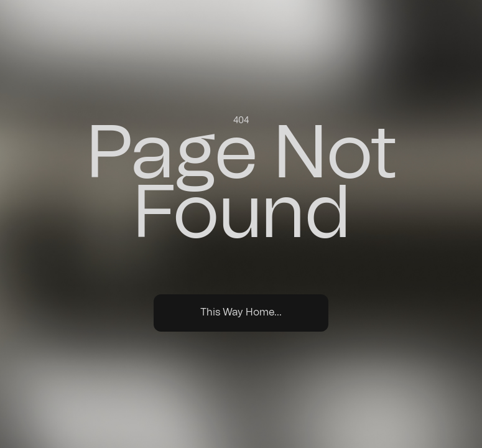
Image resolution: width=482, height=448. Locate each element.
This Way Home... (241, 312)
